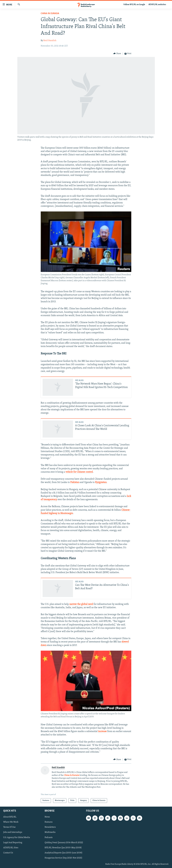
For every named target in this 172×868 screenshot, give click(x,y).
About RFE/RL (10, 817)
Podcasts (49, 838)
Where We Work (11, 822)
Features (49, 822)
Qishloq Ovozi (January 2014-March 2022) (64, 843)
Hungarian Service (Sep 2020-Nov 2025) (63, 858)
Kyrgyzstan (101, 482)
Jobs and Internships (13, 832)
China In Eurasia (50, 14)
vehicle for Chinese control (79, 472)
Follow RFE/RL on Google (134, 5)
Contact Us (8, 853)
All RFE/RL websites (157, 5)
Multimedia (50, 832)
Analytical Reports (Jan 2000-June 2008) (63, 853)
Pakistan (75, 482)
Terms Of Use (9, 827)
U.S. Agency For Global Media (17, 838)
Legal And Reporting (13, 843)
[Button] (117, 54)
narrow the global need (81, 604)
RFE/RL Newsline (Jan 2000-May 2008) (63, 848)
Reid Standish (50, 41)
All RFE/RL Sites (11, 848)
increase (102, 731)
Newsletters (50, 827)
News (47, 817)
